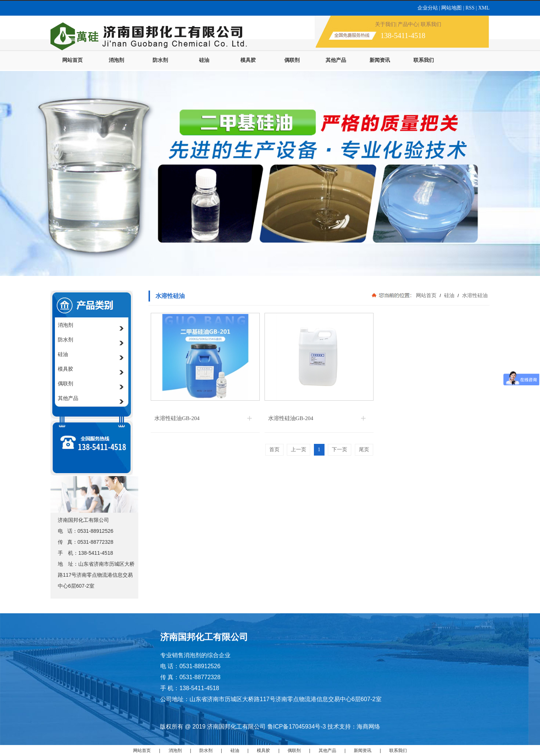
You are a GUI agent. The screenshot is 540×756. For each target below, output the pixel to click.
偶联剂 (292, 60)
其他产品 (336, 60)
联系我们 (424, 60)
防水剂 (160, 60)
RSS (470, 8)
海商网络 (368, 727)
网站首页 (72, 60)
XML (484, 8)
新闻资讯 (380, 60)
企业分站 (428, 8)
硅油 (204, 60)
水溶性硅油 (474, 295)
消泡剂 (116, 60)
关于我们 (385, 24)
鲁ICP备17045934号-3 (297, 727)
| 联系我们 (430, 24)
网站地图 (451, 8)
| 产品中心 (407, 24)
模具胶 (248, 60)
